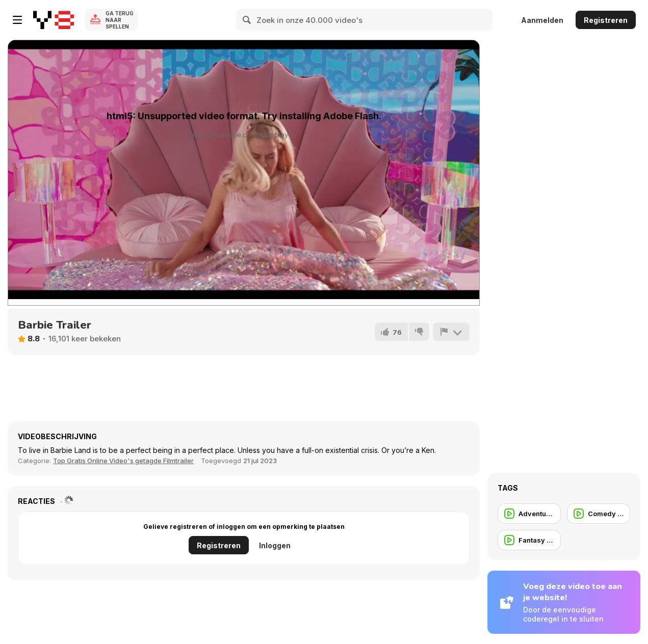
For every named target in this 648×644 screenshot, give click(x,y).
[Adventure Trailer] (529, 514)
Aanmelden (542, 20)
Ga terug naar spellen (120, 20)
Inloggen (275, 545)
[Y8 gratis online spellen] (54, 20)
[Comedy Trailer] (599, 514)
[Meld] (451, 332)
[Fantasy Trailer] (529, 540)
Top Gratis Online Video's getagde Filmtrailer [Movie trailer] (123, 461)
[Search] (247, 20)
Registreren (606, 20)
